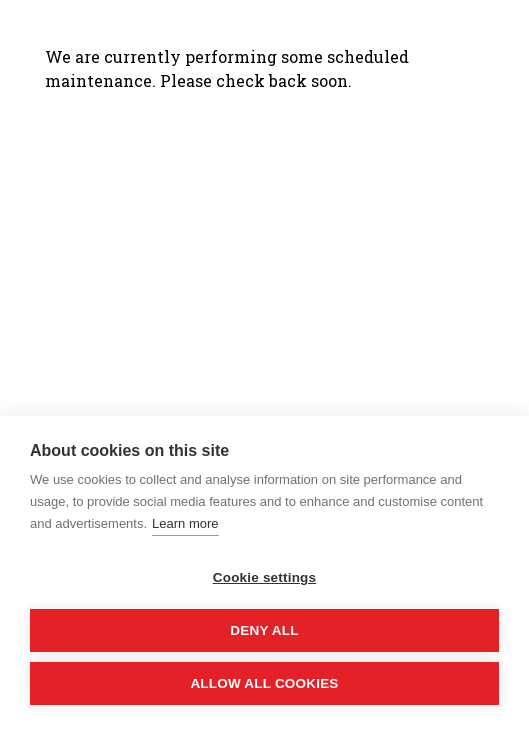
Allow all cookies (264, 683)
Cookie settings (265, 577)
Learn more (185, 523)
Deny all (264, 630)
